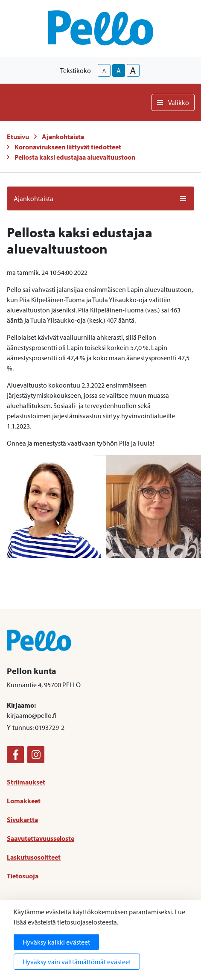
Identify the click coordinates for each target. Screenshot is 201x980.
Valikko (173, 102)
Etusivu (18, 137)
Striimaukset (26, 782)
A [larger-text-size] (133, 70)
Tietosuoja (23, 876)
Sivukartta (22, 820)
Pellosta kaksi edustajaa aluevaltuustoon (75, 157)
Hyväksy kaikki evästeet (56, 942)
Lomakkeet (24, 801)
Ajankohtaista (63, 137)
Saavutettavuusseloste (41, 838)
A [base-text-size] (119, 70)
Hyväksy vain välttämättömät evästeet (77, 962)
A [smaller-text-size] (104, 70)
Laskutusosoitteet (34, 857)
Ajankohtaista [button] (100, 198)
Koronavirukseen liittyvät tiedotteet (68, 147)
